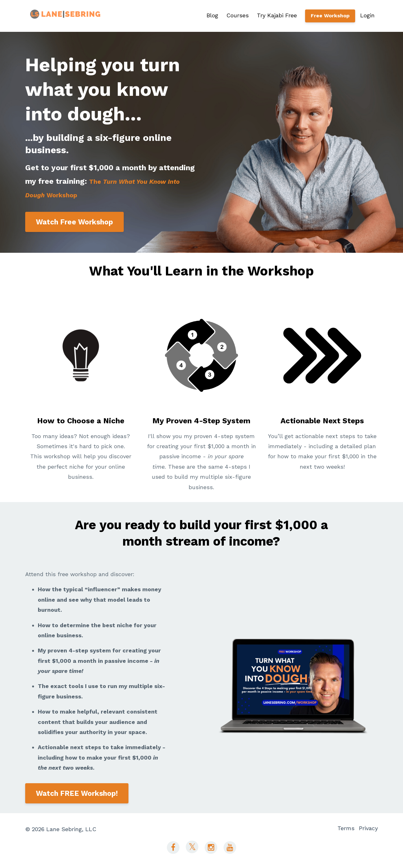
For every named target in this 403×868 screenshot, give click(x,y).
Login (367, 15)
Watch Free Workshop (74, 222)
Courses (238, 15)
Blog (212, 15)
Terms (342, 829)
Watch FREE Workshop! (77, 793)
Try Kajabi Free (277, 15)
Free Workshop (330, 16)
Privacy (368, 829)
